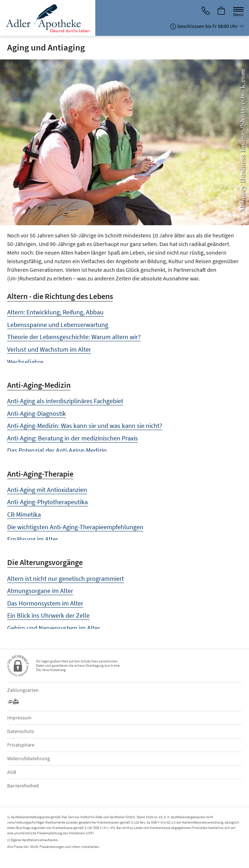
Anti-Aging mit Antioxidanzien (47, 490)
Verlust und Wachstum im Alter (49, 349)
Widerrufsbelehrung (28, 758)
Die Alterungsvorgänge (45, 562)
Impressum (19, 718)
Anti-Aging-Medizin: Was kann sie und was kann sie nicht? (85, 426)
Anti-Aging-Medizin (39, 385)
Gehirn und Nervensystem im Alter (54, 628)
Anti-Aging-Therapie (40, 474)
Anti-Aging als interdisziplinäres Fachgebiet (65, 401)
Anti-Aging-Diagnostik (37, 413)
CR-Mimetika (24, 514)
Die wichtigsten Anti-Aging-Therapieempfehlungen (75, 527)
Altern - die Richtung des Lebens (60, 296)
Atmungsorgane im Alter (40, 591)
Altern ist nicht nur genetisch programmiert (66, 578)
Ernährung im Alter (33, 539)
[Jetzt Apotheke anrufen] (205, 11)
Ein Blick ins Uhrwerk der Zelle (48, 615)
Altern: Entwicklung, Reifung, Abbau (55, 312)
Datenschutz (21, 731)
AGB (12, 772)
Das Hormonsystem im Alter (45, 603)
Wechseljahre (25, 362)
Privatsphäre (21, 745)
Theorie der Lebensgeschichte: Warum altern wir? (74, 337)
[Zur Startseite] (50, 18)
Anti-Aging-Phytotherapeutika (47, 502)
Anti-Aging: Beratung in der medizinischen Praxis (73, 438)
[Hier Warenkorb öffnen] (221, 11)
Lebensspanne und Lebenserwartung (58, 325)
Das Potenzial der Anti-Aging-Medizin (57, 450)
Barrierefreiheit (23, 786)
